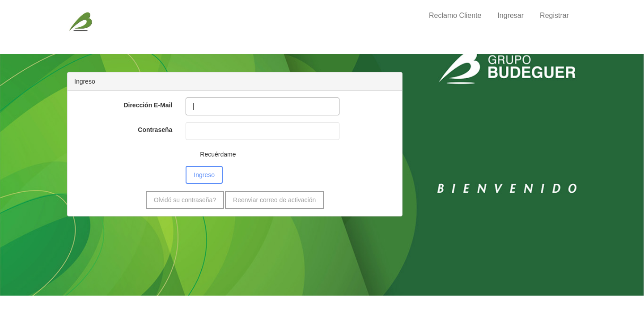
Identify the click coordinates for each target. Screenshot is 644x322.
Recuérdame (218, 154)
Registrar (554, 15)
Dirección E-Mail (148, 105)
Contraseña (155, 130)
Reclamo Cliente (455, 15)
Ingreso (204, 175)
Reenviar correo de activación (274, 200)
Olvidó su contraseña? (185, 200)
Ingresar (511, 15)
